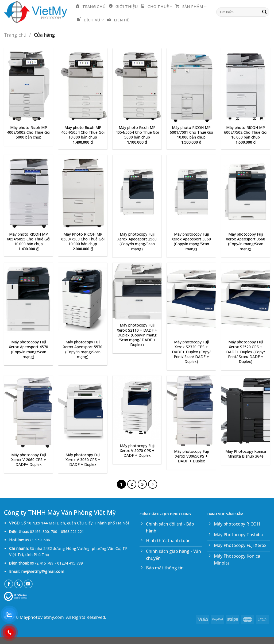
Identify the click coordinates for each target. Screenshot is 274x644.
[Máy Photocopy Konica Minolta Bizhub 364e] (246, 411)
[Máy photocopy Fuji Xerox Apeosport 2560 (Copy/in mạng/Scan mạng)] (137, 192)
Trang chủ (15, 35)
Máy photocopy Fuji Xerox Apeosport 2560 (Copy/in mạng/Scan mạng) (137, 242)
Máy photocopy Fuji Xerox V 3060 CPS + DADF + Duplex (83, 460)
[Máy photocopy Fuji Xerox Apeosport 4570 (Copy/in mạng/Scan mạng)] (28, 299)
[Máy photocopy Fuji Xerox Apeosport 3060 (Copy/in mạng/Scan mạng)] (191, 192)
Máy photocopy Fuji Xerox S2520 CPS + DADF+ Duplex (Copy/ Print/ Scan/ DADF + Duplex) (246, 352)
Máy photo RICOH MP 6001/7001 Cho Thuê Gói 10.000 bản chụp (191, 132)
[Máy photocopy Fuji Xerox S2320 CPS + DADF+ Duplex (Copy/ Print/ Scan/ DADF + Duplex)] (191, 299)
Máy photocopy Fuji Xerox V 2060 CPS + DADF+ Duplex (29, 460)
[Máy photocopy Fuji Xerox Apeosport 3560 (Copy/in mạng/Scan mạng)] (246, 192)
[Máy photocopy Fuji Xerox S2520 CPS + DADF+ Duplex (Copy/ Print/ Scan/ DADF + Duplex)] (246, 299)
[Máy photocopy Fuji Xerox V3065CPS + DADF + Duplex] (191, 411)
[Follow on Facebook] (9, 584)
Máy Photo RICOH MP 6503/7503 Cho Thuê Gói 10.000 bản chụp (83, 239)
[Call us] (19, 584)
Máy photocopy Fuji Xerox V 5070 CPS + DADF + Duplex (137, 451)
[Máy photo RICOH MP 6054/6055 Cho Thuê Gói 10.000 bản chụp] (28, 192)
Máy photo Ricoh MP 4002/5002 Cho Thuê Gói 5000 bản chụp (29, 132)
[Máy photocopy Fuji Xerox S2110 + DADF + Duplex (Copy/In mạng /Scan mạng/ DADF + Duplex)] (137, 291)
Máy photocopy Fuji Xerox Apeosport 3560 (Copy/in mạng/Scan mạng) (246, 242)
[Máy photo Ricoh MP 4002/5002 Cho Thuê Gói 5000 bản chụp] (28, 85)
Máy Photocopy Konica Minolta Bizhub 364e (246, 454)
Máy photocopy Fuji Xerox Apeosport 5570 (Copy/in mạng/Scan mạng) (83, 349)
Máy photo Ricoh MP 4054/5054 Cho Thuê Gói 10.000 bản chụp (83, 132)
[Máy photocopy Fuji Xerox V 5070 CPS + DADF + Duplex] (137, 408)
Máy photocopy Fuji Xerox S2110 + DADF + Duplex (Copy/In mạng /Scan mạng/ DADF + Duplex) (137, 335)
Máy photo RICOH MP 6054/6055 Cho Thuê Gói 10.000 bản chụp (29, 239)
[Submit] (264, 12)
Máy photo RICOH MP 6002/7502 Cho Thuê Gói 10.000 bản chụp (246, 132)
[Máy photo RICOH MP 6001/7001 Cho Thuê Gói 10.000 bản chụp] (191, 85)
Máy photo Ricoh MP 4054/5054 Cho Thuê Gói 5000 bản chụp (137, 132)
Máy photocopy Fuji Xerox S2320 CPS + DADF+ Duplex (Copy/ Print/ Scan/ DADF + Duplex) (191, 352)
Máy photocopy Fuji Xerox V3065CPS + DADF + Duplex (191, 456)
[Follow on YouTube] (28, 584)
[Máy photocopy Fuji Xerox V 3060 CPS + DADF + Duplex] (83, 412)
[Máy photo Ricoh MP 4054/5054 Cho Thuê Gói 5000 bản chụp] (137, 85)
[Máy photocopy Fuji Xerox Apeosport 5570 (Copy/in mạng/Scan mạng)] (83, 299)
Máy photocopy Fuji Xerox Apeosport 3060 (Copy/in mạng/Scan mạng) (191, 242)
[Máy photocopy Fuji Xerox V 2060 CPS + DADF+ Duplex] (28, 412)
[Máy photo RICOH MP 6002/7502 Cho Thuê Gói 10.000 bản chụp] (246, 85)
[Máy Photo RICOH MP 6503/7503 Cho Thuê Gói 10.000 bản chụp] (83, 192)
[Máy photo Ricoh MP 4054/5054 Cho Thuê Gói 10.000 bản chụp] (83, 85)
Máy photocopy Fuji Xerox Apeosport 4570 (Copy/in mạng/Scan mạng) (28, 349)
